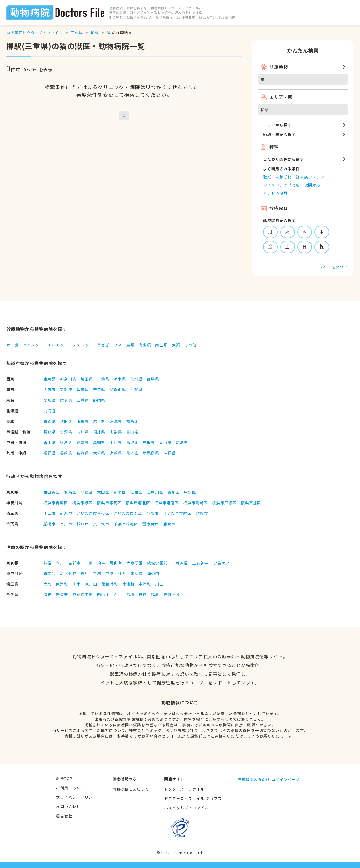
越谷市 (202, 513)
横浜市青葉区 (56, 503)
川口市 (49, 513)
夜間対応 (312, 185)
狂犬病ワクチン (310, 177)
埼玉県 (87, 379)
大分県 (99, 453)
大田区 (103, 492)
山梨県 (116, 432)
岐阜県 (66, 400)
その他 (190, 345)
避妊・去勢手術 (277, 177)
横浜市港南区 (167, 503)
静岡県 (99, 400)
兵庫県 (83, 389)
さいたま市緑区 (177, 513)
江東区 (136, 492)
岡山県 (166, 442)
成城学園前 (157, 563)
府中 (101, 563)
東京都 (49, 379)
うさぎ (103, 345)
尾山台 (116, 563)
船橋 (130, 594)
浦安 (47, 594)
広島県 (182, 442)
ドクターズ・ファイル (184, 789)
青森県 (49, 421)
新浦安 (62, 594)
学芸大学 (221, 563)
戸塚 (110, 573)
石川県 (83, 432)
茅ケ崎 (137, 573)
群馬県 (153, 379)
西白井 (103, 594)
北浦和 (128, 584)
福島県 (132, 421)
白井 (118, 594)
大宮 (47, 584)
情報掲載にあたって (130, 789)
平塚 (97, 573)
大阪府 (49, 389)
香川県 (49, 442)
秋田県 (66, 421)
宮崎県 (116, 453)
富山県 (132, 432)
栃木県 (120, 379)
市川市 (66, 524)
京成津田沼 (83, 594)
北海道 (49, 411)
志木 (77, 584)
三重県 (77, 32)
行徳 (143, 594)
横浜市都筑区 (109, 503)
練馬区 (70, 492)
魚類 (176, 345)
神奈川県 (68, 379)
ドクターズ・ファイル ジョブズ (193, 798)
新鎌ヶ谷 (172, 594)
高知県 (99, 442)
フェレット (83, 345)
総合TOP (64, 778)
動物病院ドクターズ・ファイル (35, 32)
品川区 (174, 492)
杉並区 (87, 492)
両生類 (161, 345)
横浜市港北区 (138, 503)
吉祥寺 (75, 563)
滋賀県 (136, 389)
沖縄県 (170, 453)
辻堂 (122, 573)
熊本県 (132, 453)
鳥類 (130, 345)
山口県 (116, 442)
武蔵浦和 (110, 584)
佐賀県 (83, 453)
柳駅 (95, 32)
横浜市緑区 (83, 503)
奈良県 (99, 389)
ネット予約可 (275, 193)
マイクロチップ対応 (281, 185)
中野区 (190, 492)
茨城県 (136, 379)
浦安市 (169, 524)
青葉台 (49, 573)
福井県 (99, 432)
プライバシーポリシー (76, 797)
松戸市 (83, 524)
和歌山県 (118, 389)
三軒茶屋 (180, 563)
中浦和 (145, 584)
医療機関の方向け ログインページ (269, 779)
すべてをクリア (333, 267)
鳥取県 (132, 442)
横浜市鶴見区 (196, 503)
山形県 (83, 421)
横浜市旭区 (251, 503)
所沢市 (66, 513)
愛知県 (49, 400)
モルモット (58, 345)
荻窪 (47, 563)
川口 (159, 584)
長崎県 (66, 453)
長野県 (49, 432)
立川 (60, 563)
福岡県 (49, 453)
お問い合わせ (68, 806)
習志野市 (151, 524)
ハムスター (33, 345)
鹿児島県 (151, 453)
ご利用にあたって (72, 788)
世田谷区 (52, 492)
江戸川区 (155, 492)
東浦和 (62, 584)
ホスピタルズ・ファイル (187, 808)
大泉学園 (135, 563)
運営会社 (64, 816)
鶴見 (85, 573)
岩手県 (99, 421)
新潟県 (66, 432)
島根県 (149, 442)
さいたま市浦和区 (93, 513)
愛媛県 (83, 442)
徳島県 (66, 442)
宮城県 (116, 421)
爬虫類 (145, 345)
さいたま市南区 (128, 513)
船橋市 (49, 524)
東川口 (91, 584)
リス (118, 345)
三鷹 (89, 563)
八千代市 (101, 524)
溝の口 (153, 573)
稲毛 (155, 594)
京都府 (66, 389)
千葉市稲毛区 (126, 524)
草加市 (153, 513)
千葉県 (103, 379)
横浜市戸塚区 (224, 503)
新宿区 (120, 492)
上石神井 (200, 563)
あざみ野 (68, 573)
